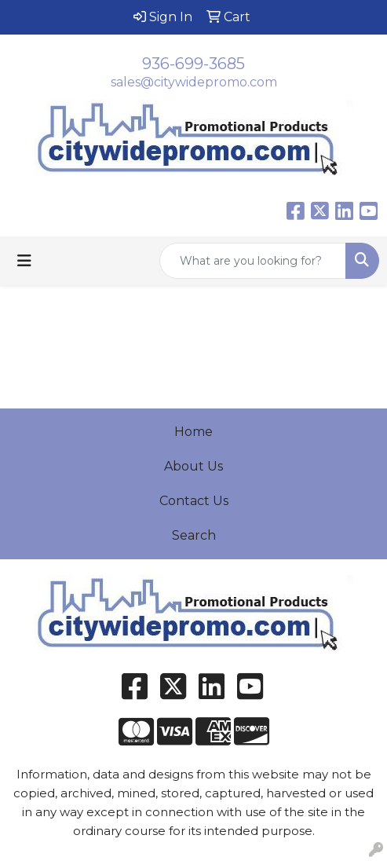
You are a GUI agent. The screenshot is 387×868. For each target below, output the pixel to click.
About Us (193, 466)
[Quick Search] (253, 261)
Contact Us (194, 501)
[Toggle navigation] (24, 261)
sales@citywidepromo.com (194, 82)
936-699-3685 (193, 64)
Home (193, 432)
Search (194, 535)
